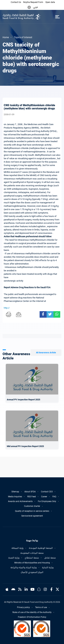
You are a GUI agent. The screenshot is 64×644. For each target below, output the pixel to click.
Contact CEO (47, 492)
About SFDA (30, 492)
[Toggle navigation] (57, 17)
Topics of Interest (23, 37)
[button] (29, 7)
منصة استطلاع (32, 558)
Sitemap (15, 492)
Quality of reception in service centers (32, 511)
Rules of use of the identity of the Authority (32, 612)
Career (44, 497)
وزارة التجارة (48, 567)
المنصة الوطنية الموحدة (41, 548)
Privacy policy (23, 607)
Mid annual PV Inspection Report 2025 (25, 446)
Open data (50, 2)
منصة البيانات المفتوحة (32, 553)
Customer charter (32, 506)
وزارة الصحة (14, 558)
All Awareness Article (46, 353)
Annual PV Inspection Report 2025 (23, 400)
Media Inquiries (15, 497)
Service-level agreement (32, 516)
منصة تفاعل (50, 558)
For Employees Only (47, 501)
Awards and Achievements (20, 501)
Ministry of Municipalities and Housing (32, 563)
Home (6, 37)
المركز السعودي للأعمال (32, 572)
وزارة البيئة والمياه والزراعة (24, 567)
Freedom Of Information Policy (32, 617)
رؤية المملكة (17, 548)
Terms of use (41, 607)
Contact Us (16, 2)
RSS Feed (32, 497)
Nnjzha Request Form (33, 2)
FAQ (54, 497)
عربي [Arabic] (35, 7)
